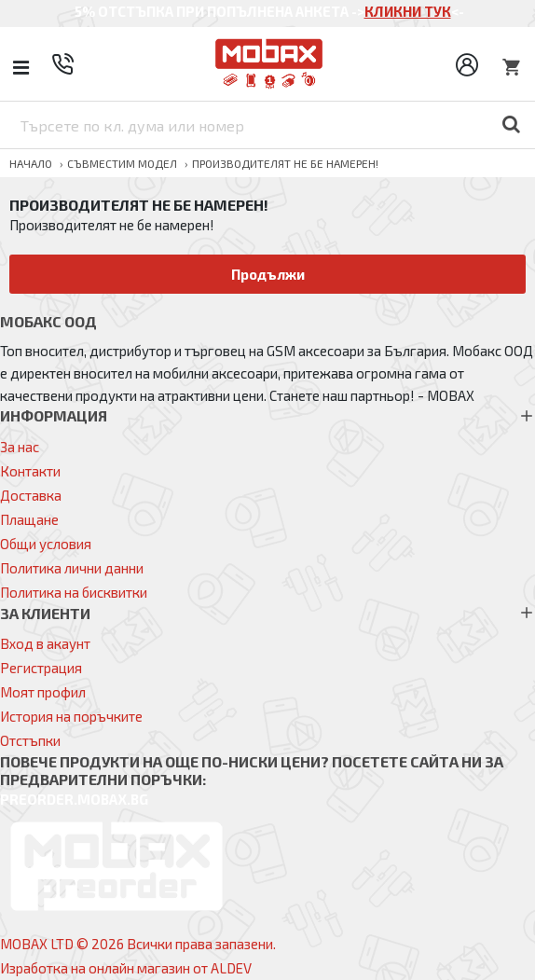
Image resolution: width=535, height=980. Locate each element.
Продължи (268, 274)
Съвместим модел (122, 163)
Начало (31, 163)
